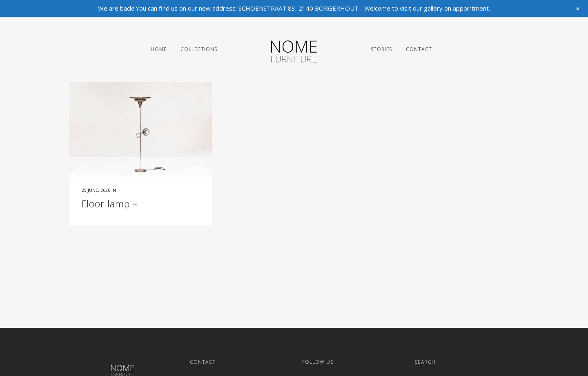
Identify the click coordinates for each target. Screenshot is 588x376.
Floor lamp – (110, 204)
